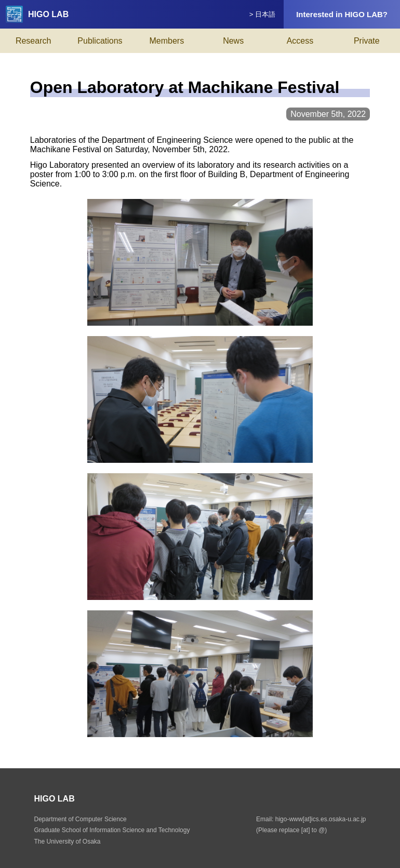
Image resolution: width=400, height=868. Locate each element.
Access (300, 41)
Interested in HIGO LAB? (342, 14)
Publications (100, 41)
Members (166, 41)
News (233, 41)
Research (33, 41)
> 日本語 (263, 14)
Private (367, 41)
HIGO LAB (37, 14)
